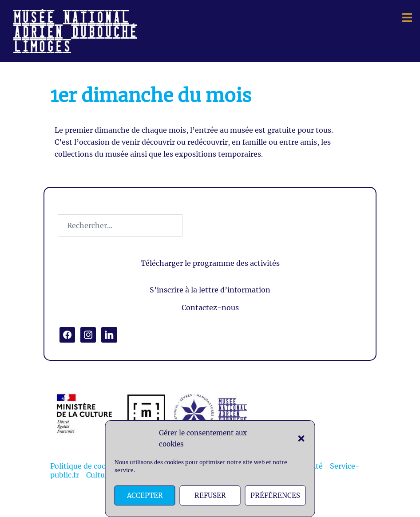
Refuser (210, 495)
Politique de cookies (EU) (94, 466)
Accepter (145, 495)
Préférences (275, 495)
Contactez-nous (210, 308)
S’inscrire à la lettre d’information (210, 290)
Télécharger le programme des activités (210, 263)
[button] (301, 438)
